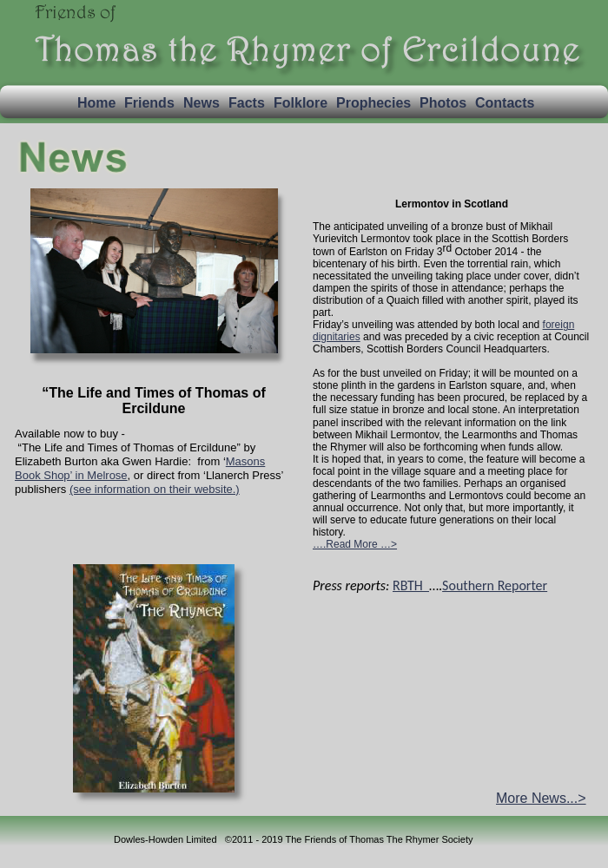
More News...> (541, 798)
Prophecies (373, 103)
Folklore (301, 103)
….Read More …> (355, 544)
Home (96, 103)
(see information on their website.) (155, 489)
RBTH (411, 585)
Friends (149, 103)
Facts (247, 103)
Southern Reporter (495, 585)
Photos (443, 103)
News (202, 103)
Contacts (505, 103)
